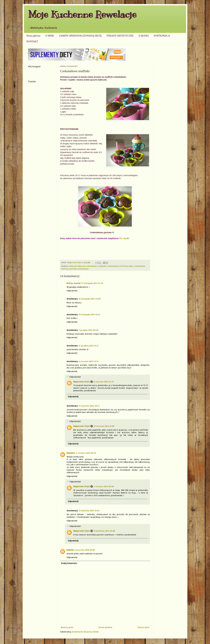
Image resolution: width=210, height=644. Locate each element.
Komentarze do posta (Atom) (85, 632)
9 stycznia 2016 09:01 (85, 550)
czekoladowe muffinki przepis (120, 266)
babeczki (73, 266)
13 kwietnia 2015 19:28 (89, 511)
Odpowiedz (72, 291)
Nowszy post (67, 627)
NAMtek (70, 550)
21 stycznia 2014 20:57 (89, 406)
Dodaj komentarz (69, 563)
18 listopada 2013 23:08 (90, 299)
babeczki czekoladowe (87, 266)
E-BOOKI (144, 36)
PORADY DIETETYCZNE (120, 36)
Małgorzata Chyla (81, 382)
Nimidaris (71, 453)
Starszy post (143, 627)
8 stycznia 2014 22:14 (89, 361)
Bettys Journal (74, 283)
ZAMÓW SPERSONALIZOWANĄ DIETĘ (80, 36)
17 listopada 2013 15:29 (92, 283)
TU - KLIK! (124, 238)
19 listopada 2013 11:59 (89, 314)
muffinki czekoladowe (79, 269)
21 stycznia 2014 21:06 (104, 426)
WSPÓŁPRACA (162, 36)
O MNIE (50, 36)
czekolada (102, 266)
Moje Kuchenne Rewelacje (82, 14)
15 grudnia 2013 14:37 (89, 346)
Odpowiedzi (75, 377)
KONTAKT (32, 42)
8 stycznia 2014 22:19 (104, 382)
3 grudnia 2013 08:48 (89, 330)
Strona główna (33, 36)
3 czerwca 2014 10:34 (86, 453)
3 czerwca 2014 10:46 (104, 486)
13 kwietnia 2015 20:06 (104, 531)
